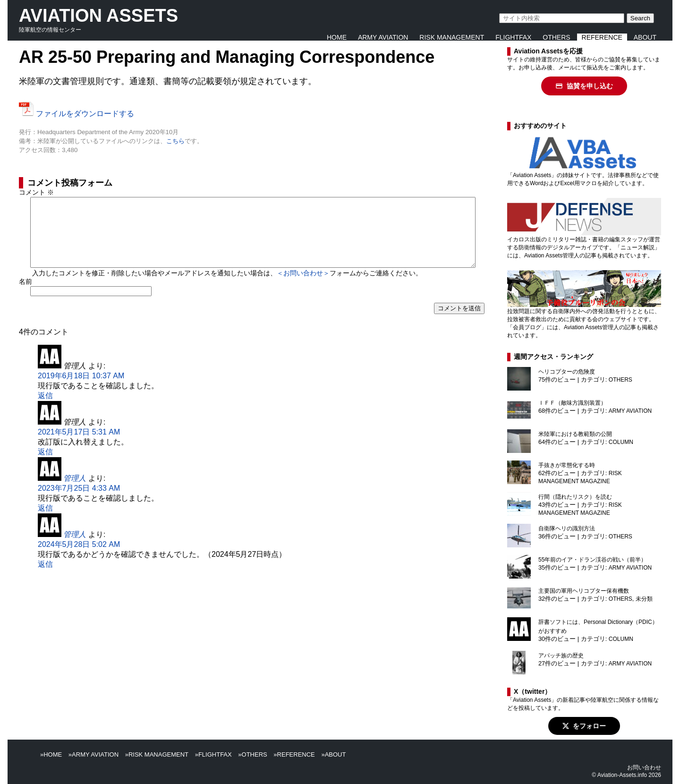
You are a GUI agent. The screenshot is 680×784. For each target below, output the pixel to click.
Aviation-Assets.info (622, 775)
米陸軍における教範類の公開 (575, 434)
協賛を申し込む (584, 86)
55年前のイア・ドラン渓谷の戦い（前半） (592, 560)
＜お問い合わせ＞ (303, 288)
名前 (25, 297)
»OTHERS (252, 754)
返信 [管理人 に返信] (45, 411)
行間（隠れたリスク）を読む (575, 497)
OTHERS (556, 37)
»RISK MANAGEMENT (157, 754)
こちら (175, 141)
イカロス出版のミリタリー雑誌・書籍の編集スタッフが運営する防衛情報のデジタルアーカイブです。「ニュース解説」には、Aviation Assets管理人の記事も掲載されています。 (584, 247)
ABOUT (645, 37)
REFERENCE (602, 37)
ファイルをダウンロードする (76, 114)
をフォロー (584, 726)
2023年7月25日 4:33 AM (79, 503)
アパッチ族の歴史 (561, 656)
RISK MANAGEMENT (452, 37)
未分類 (644, 599)
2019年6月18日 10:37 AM (81, 391)
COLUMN (621, 442)
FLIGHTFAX (513, 37)
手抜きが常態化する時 (567, 465)
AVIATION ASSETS (98, 16)
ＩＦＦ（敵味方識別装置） (572, 403)
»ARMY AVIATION (93, 754)
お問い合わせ (644, 767)
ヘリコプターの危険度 (567, 372)
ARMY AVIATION (383, 37)
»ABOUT (333, 754)
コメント (36, 192)
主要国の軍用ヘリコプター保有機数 (584, 591)
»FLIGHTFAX (213, 754)
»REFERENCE (294, 754)
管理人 (75, 493)
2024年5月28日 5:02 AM (79, 559)
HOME (337, 37)
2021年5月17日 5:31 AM (79, 447)
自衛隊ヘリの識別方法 (567, 528)
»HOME (51, 754)
